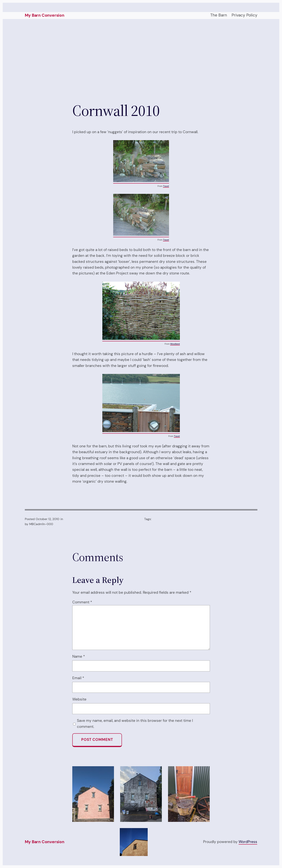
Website (79, 699)
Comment (82, 602)
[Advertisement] (141, 60)
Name (79, 656)
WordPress (248, 842)
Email (78, 678)
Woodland (175, 344)
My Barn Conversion (45, 15)
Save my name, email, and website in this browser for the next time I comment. (135, 723)
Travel (166, 186)
